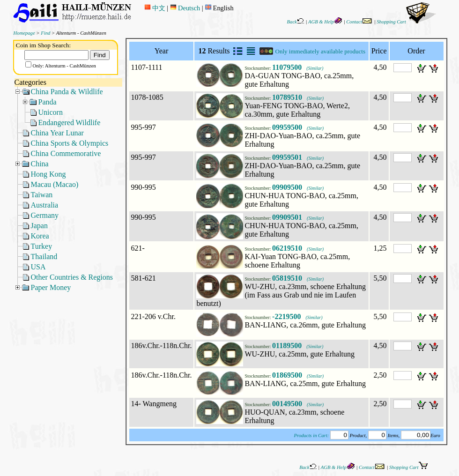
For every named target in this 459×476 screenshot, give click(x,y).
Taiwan (42, 195)
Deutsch (185, 8)
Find (45, 33)
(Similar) (315, 68)
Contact (359, 22)
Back (296, 22)
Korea (40, 236)
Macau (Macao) (55, 184)
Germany (45, 215)
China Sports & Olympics (70, 143)
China (40, 164)
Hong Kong (48, 174)
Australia (45, 205)
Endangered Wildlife (70, 123)
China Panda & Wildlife (67, 92)
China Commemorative (66, 153)
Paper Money (51, 287)
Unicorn (51, 112)
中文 (155, 8)
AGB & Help (325, 22)
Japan (39, 226)
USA (38, 267)
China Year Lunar (57, 133)
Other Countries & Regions (72, 277)
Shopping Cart (406, 22)
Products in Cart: (311, 435)
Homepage (24, 33)
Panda (48, 102)
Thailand (44, 257)
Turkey (42, 246)
